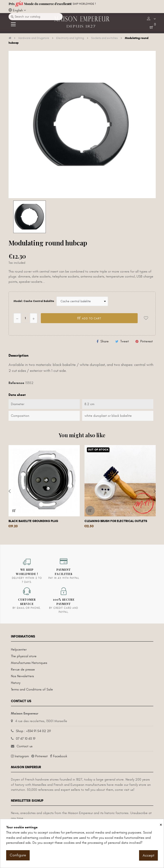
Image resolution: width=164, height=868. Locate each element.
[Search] (36, 17)
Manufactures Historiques (29, 663)
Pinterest (147, 341)
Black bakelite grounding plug (33, 521)
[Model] (82, 301)
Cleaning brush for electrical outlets (116, 521)
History (16, 683)
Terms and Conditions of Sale (32, 689)
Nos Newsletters (22, 676)
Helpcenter (19, 650)
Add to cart (89, 318)
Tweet (125, 341)
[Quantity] (25, 318)
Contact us (25, 746)
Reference (16, 383)
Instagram (22, 756)
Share (105, 341)
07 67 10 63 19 (26, 739)
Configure (18, 855)
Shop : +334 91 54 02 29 (33, 731)
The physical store (24, 656)
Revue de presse (23, 669)
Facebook (60, 756)
